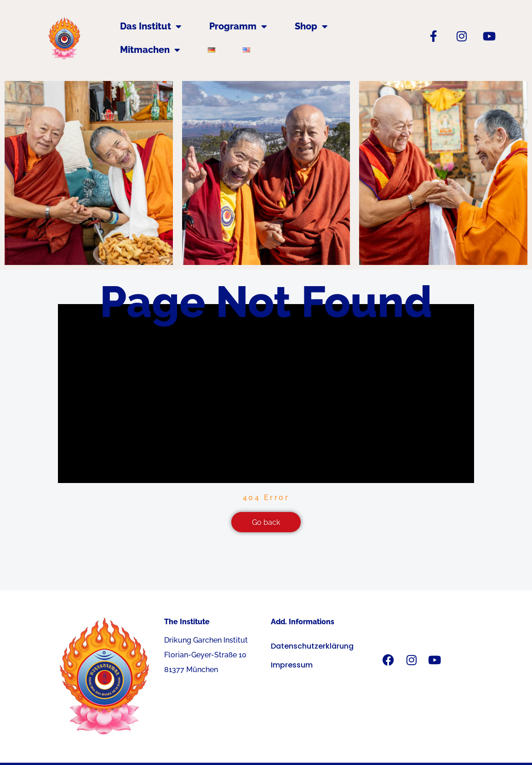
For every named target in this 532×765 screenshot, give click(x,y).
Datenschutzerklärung (312, 647)
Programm (238, 27)
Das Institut (151, 27)
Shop (311, 27)
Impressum (292, 665)
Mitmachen (150, 50)
